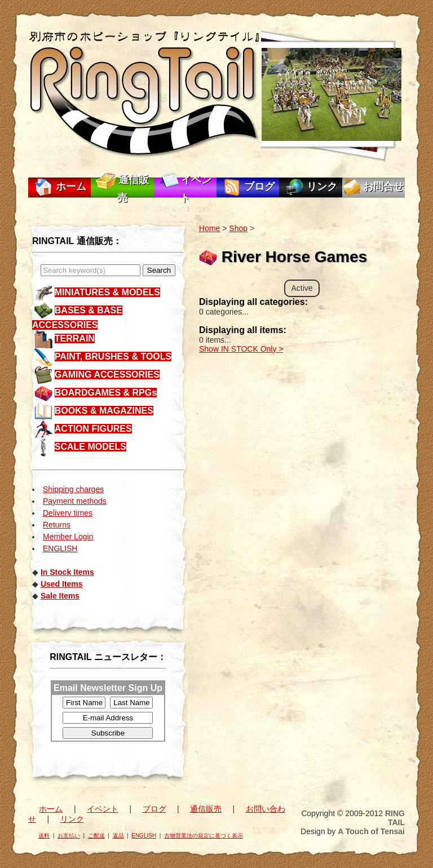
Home (209, 228)
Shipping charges (73, 489)
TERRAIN (75, 338)
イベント (103, 809)
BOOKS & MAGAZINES (104, 411)
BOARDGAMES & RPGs (106, 393)
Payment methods (75, 501)
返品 (118, 836)
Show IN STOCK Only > (241, 349)
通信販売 (206, 809)
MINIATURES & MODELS (107, 292)
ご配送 (96, 836)
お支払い (69, 836)
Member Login (68, 537)
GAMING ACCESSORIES (107, 375)
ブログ (259, 187)
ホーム (71, 187)
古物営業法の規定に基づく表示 (204, 836)
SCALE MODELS (90, 447)
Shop (238, 228)
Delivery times (68, 513)
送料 (44, 836)
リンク (322, 187)
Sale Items (60, 596)
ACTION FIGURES (93, 429)
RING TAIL (395, 818)
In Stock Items (67, 572)
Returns (57, 525)
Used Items (62, 584)
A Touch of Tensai (371, 831)
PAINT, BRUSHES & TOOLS (113, 356)
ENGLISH (60, 548)
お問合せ (383, 187)
